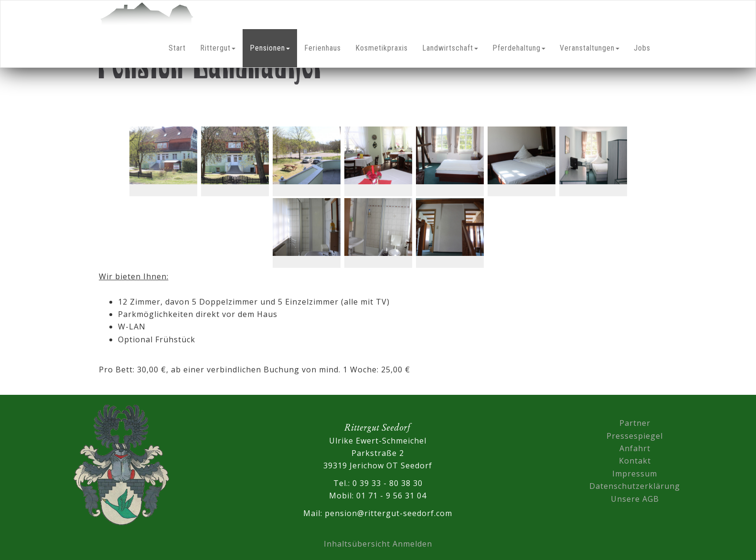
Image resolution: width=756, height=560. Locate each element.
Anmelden (412, 544)
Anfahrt (635, 448)
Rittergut (218, 48)
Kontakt (635, 461)
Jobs (642, 48)
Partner (635, 423)
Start (177, 48)
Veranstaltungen (590, 48)
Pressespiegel (635, 436)
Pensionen (270, 48)
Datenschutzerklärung (635, 486)
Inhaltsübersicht (357, 544)
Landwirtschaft (450, 48)
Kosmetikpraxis (382, 48)
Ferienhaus (323, 48)
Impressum (635, 474)
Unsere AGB (635, 499)
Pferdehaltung (519, 48)
